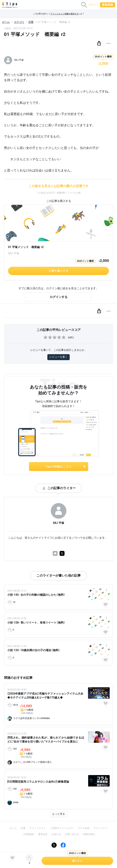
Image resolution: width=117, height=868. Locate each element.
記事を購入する (59, 271)
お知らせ (56, 834)
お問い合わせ (72, 834)
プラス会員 (83, 828)
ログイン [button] (94, 5)
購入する (77, 861)
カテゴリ (19, 22)
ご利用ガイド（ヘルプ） (62, 828)
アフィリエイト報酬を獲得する (65, 14)
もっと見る (58, 814)
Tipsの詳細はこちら (66, 466)
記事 (23, 828)
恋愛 (31, 22)
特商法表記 (89, 834)
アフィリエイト (38, 828)
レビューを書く (58, 357)
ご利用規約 (28, 834)
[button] (99, 43)
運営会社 (43, 834)
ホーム (6, 22)
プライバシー (100, 828)
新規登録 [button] (108, 5)
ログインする (59, 297)
